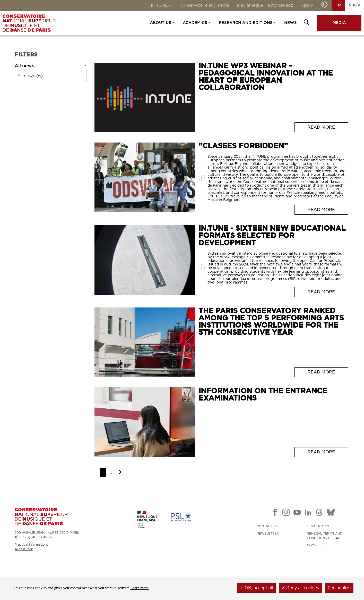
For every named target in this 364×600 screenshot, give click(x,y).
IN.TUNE (161, 6)
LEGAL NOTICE (318, 560)
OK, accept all (256, 588)
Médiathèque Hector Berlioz (265, 5)
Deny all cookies (300, 588)
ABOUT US (162, 23)
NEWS (291, 23)
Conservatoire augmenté (204, 5)
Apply (307, 5)
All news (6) (30, 108)
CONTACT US (267, 560)
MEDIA (339, 23)
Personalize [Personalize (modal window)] (339, 588)
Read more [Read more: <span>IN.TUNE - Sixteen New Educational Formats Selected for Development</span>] (321, 325)
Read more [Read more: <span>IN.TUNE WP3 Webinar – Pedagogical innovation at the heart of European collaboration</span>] (321, 160)
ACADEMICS (197, 23)
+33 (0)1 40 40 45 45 (35, 570)
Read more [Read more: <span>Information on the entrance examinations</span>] (321, 485)
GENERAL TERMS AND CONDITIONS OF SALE (324, 569)
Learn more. (140, 588)
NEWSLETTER (268, 567)
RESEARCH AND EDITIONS (248, 23)
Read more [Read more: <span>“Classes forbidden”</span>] (321, 243)
